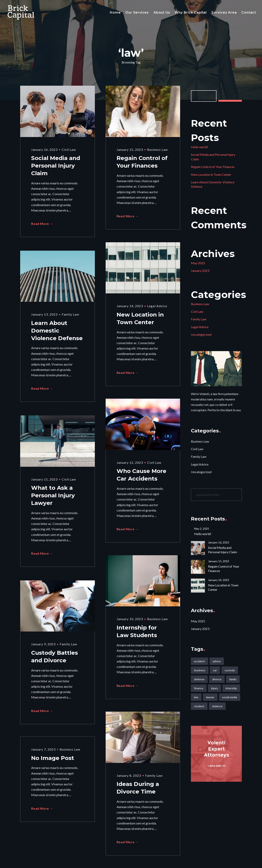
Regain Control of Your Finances (142, 163)
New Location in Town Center (140, 319)
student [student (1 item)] (199, 706)
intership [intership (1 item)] (231, 688)
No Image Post (53, 759)
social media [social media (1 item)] (230, 697)
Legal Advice (157, 306)
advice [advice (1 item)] (217, 661)
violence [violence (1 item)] (217, 706)
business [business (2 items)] (200, 670)
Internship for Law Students (137, 632)
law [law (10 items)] (196, 697)
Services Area (224, 12)
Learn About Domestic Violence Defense (57, 332)
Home (115, 12)
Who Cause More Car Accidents (141, 476)
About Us (162, 12)
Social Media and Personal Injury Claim (56, 167)
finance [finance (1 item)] (199, 688)
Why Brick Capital (191, 12)
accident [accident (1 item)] (199, 661)
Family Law (70, 314)
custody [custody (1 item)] (230, 670)
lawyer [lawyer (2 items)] (210, 697)
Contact (249, 12)
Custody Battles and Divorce (55, 657)
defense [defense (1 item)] (199, 679)
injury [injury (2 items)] (214, 688)
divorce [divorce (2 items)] (217, 679)
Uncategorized (201, 334)
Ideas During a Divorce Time (138, 789)
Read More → (42, 226)
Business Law (157, 149)
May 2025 (198, 263)
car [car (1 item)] (215, 670)
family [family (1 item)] (233, 679)
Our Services (137, 12)
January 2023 (200, 271)
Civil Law (69, 149)
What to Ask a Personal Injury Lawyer (53, 497)
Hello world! (199, 147)
